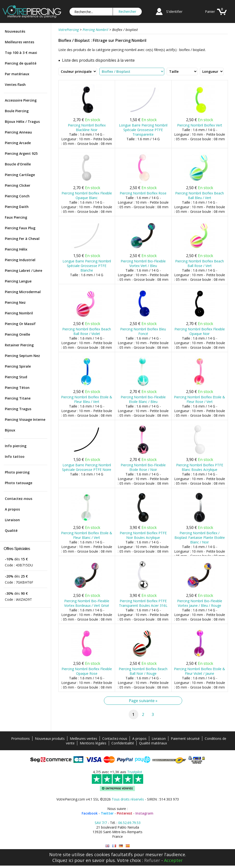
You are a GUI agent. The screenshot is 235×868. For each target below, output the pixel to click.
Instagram (144, 813)
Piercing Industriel (20, 260)
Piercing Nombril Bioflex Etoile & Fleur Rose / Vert (200, 399)
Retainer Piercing (19, 345)
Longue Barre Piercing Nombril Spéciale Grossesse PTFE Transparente (143, 130)
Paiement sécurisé (185, 738)
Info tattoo (15, 456)
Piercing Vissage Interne (25, 419)
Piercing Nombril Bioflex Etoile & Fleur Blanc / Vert (87, 535)
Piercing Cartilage (20, 175)
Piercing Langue (18, 281)
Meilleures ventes (20, 42)
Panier (210, 11)
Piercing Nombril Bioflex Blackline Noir (87, 127)
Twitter (107, 813)
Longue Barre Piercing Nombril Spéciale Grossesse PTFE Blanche (87, 266)
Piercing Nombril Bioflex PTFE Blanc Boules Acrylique (200, 467)
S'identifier (174, 11)
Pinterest (125, 813)
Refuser (152, 860)
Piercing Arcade (18, 143)
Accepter (173, 860)
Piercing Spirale (18, 366)
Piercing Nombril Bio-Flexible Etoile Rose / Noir (143, 467)
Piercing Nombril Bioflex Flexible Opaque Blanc (87, 195)
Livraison (12, 520)
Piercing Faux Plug (20, 228)
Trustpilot (135, 772)
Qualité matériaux (153, 743)
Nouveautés (15, 31)
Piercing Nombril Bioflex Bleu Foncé (143, 331)
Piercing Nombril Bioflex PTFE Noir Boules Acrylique (143, 535)
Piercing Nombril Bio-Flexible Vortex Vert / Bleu (143, 263)
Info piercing (16, 446)
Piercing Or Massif (20, 324)
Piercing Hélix (16, 249)
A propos (12, 509)
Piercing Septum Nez (22, 356)
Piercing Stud (16, 377)
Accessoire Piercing (21, 100)
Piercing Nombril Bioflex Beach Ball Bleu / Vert (200, 195)
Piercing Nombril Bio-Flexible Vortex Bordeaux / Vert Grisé (87, 603)
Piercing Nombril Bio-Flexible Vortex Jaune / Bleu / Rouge (200, 603)
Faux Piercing (16, 217)
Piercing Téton (17, 388)
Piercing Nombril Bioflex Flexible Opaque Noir (200, 331)
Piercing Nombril (19, 313)
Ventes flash (15, 85)
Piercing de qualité (21, 63)
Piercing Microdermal (23, 292)
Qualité (11, 530)
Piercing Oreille (17, 334)
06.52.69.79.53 (129, 823)
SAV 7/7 (101, 823)
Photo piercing (17, 472)
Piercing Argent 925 (21, 153)
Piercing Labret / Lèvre (23, 271)
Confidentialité (123, 743)
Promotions (20, 738)
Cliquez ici (63, 860)
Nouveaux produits (50, 738)
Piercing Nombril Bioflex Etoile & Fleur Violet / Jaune (200, 671)
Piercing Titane (18, 398)
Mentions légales (93, 743)
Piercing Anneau (18, 132)
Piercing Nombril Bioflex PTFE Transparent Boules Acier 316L (143, 603)
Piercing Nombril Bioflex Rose (143, 193)
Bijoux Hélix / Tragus (22, 122)
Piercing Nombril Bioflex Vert (200, 125)
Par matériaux (17, 74)
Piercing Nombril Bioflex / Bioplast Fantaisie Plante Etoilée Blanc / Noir (200, 538)
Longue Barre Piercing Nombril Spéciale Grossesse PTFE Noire (87, 467)
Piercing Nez (15, 302)
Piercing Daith (17, 207)
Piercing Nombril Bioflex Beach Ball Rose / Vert (200, 263)
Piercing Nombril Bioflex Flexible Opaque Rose (87, 671)
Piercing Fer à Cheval (22, 239)
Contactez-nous (19, 499)
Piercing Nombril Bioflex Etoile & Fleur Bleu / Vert (87, 399)
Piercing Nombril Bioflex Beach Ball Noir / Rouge (143, 671)
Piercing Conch (17, 196)
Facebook (90, 813)
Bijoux (10, 430)
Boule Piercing (17, 111)
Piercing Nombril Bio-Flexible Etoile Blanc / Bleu (143, 399)
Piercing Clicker (18, 185)
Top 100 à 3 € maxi (21, 53)
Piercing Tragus (18, 409)
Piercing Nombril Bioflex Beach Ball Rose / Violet (87, 331)
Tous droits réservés (128, 799)
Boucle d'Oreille (18, 164)
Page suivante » (143, 701)
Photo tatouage (19, 483)
